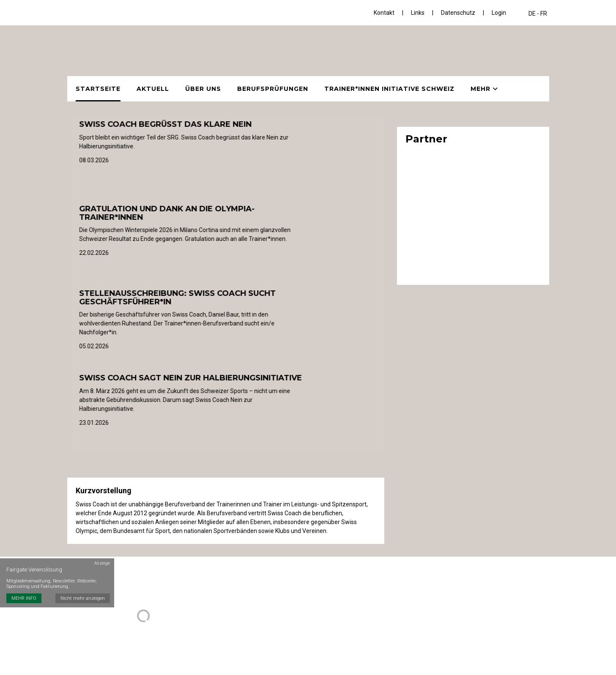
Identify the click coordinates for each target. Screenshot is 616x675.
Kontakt (384, 13)
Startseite (98, 89)
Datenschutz (458, 13)
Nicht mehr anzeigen (83, 598)
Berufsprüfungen (273, 89)
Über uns (203, 89)
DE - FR (538, 14)
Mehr (484, 89)
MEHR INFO (24, 598)
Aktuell (153, 89)
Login (499, 13)
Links (418, 13)
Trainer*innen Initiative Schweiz (389, 89)
